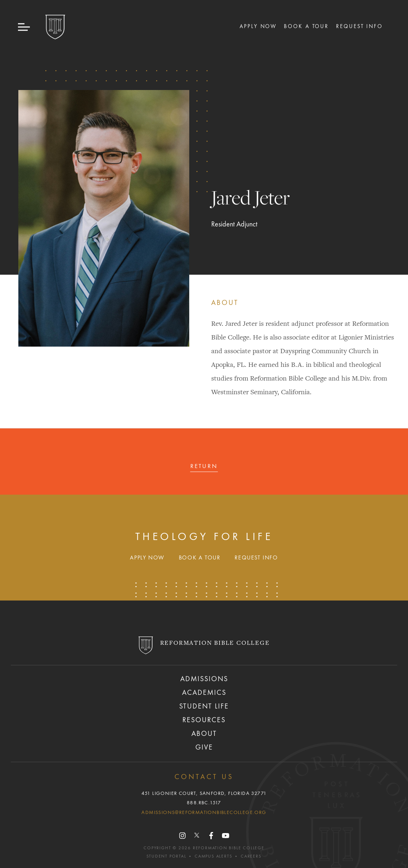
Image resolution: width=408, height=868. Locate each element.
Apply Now (258, 27)
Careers (251, 856)
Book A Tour (306, 27)
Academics (204, 693)
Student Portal (166, 856)
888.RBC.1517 (204, 803)
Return (204, 466)
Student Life (204, 707)
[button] (24, 27)
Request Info (359, 27)
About (204, 734)
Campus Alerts (213, 856)
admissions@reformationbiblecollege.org (204, 813)
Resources (204, 720)
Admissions (204, 679)
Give (204, 748)
